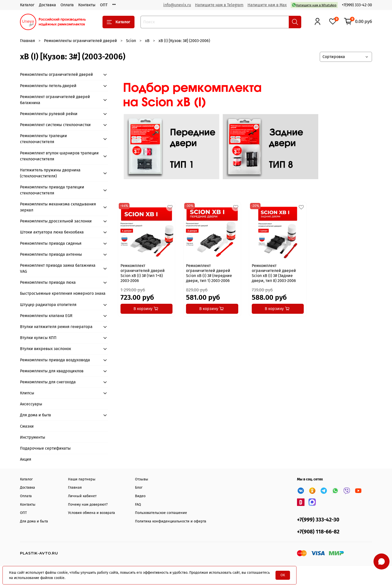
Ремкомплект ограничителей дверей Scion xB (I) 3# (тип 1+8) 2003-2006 (143, 273)
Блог (139, 488)
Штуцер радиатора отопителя (48, 305)
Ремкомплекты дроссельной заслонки (56, 221)
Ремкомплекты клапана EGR (46, 316)
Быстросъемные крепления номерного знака (63, 293)
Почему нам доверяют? (88, 505)
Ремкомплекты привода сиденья (51, 243)
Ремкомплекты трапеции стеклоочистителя (43, 139)
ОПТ (104, 5)
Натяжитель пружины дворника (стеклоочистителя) (50, 173)
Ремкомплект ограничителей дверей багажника (55, 100)
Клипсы (27, 393)
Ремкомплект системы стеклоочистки (55, 125)
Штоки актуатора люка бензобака (52, 232)
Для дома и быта (35, 415)
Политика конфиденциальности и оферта (171, 521)
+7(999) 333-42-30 (357, 5)
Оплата (67, 5)
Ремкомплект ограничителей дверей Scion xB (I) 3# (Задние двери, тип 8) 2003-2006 (274, 273)
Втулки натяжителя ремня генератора (56, 327)
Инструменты (33, 437)
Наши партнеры (82, 479)
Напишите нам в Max (267, 5)
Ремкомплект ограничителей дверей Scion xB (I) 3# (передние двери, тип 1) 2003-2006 (209, 273)
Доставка (47, 5)
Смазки (27, 426)
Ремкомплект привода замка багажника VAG (58, 268)
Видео (140, 496)
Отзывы (142, 479)
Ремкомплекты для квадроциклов (52, 371)
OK (283, 575)
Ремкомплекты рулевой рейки (49, 114)
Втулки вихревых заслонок (45, 349)
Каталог (27, 5)
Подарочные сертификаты (45, 448)
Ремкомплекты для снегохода (48, 382)
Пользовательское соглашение (161, 513)
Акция (26, 459)
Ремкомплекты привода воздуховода (55, 360)
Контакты (87, 5)
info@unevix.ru (177, 5)
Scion (131, 41)
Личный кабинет (82, 496)
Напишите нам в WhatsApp (314, 5)
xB (147, 41)
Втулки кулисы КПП (38, 338)
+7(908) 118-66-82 (318, 532)
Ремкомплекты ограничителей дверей (80, 41)
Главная (27, 41)
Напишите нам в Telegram (219, 5)
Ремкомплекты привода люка (48, 282)
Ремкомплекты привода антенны (51, 254)
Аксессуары (31, 404)
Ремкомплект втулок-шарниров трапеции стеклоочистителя (59, 156)
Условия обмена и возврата (91, 513)
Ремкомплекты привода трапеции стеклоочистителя (52, 190)
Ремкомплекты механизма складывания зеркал (58, 207)
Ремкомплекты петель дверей (48, 86)
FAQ (138, 505)
